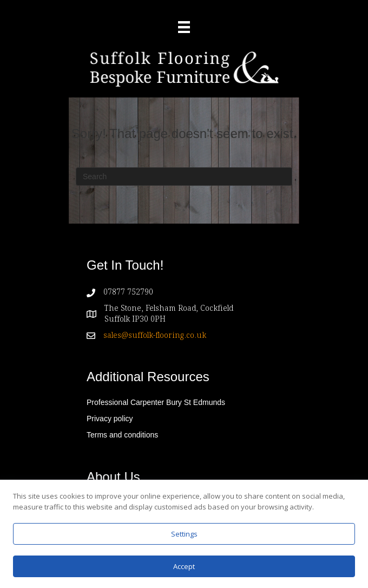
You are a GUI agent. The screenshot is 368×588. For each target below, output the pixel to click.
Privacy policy (110, 419)
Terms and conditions (122, 435)
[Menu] (184, 27)
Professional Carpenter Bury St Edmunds (156, 402)
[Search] (184, 177)
